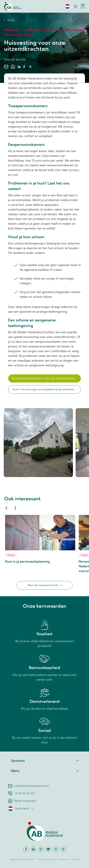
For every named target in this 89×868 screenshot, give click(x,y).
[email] (6, 67)
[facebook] (24, 67)
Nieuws (11, 555)
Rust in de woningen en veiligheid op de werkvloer (43, 389)
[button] (67, 6)
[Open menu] (83, 6)
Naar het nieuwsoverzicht (45, 585)
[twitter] (30, 67)
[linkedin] (19, 67)
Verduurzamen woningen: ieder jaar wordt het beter (44, 378)
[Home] (13, 6)
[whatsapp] (13, 67)
